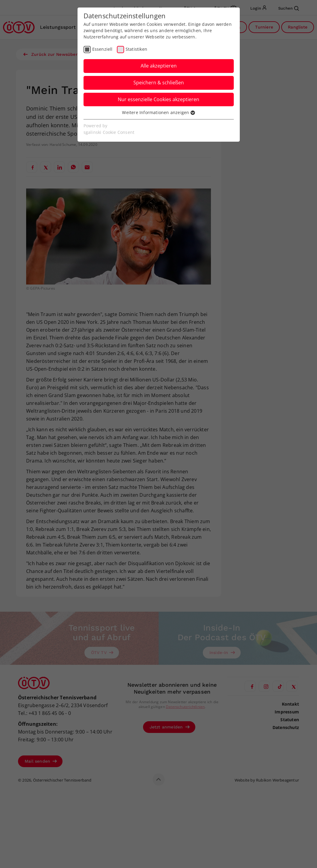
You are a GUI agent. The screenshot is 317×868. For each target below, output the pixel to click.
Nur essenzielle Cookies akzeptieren (158, 99)
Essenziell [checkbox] (102, 49)
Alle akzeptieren (159, 66)
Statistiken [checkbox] (136, 49)
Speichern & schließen (159, 83)
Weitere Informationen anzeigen (158, 112)
